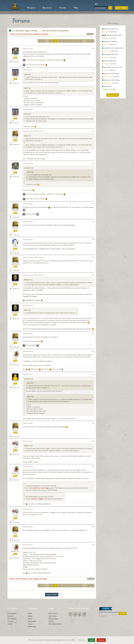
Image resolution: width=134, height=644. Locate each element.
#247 (93, 222)
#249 (93, 257)
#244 (93, 131)
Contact (51, 621)
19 (81, 41)
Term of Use (53, 616)
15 (63, 41)
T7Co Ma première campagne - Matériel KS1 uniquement (45, 60)
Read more (82, 640)
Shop (76, 8)
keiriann (15, 77)
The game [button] (32, 8)
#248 (93, 239)
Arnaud (15, 246)
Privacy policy (53, 619)
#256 (93, 441)
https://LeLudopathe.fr (69, 249)
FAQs (30, 613)
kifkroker (15, 381)
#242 (93, 70)
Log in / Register (122, 8)
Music (30, 619)
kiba (15, 55)
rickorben (15, 211)
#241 (93, 48)
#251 (93, 305)
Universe (11, 616)
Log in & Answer (52, 595)
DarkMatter (15, 473)
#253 (93, 351)
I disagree (101, 640)
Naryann (15, 430)
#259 (93, 527)
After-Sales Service (55, 624)
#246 (93, 204)
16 (68, 41)
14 (59, 41)
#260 (93, 545)
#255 (93, 423)
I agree (91, 640)
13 (55, 41)
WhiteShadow (15, 312)
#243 (93, 109)
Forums (62, 8)
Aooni (15, 534)
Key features (12, 619)
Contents (11, 621)
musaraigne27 (15, 264)
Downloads (32, 621)
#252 (93, 334)
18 (76, 41)
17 (72, 41)
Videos (30, 616)
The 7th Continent (22, 34)
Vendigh (15, 516)
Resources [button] (48, 8)
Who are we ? (53, 613)
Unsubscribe (103, 616)
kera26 (15, 138)
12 (51, 41)
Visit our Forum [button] (113, 95)
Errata (30, 624)
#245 (93, 163)
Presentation (12, 613)
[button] (97, 4)
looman (15, 448)
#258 (93, 509)
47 (89, 41)
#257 (93, 467)
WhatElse (15, 282)
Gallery (10, 624)
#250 (93, 275)
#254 (93, 374)
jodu (25, 75)
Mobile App (32, 627)
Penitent (15, 229)
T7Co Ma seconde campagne (36, 65)
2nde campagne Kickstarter (39, 34)
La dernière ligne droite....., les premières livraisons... (40, 31)
